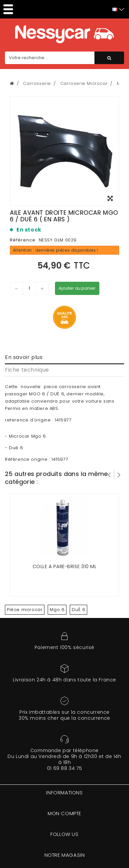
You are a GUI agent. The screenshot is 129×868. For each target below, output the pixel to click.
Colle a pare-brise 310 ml (65, 566)
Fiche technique (27, 370)
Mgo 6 (57, 610)
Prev (109, 474)
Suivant (119, 474)
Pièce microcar (25, 610)
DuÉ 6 (78, 610)
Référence (23, 240)
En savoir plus (24, 357)
